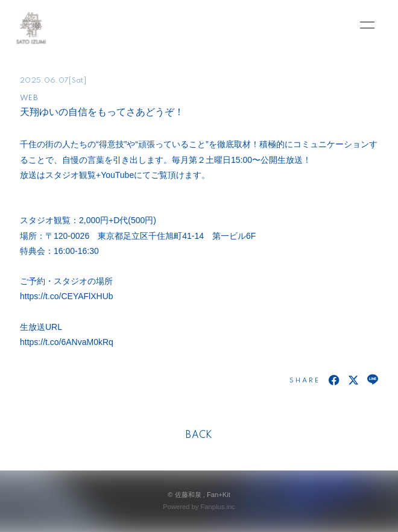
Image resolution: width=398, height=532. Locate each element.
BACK (199, 435)
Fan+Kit (219, 495)
